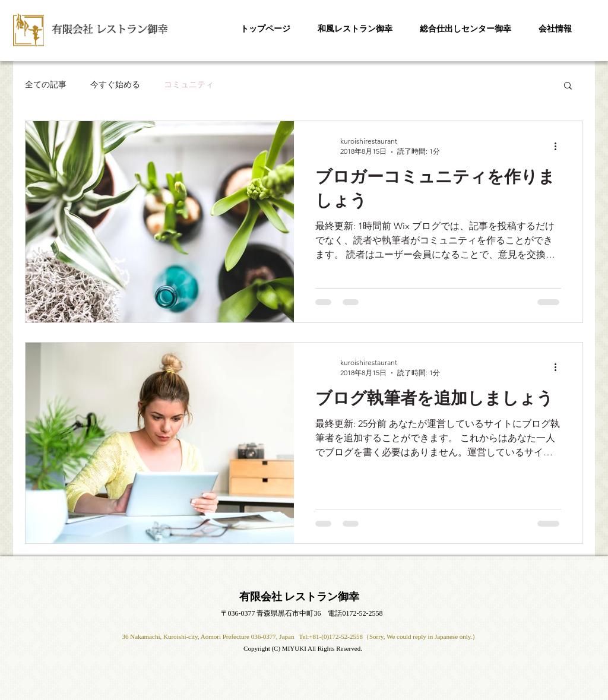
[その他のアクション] (559, 146)
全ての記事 (46, 84)
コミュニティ (189, 84)
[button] (568, 86)
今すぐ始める (115, 84)
